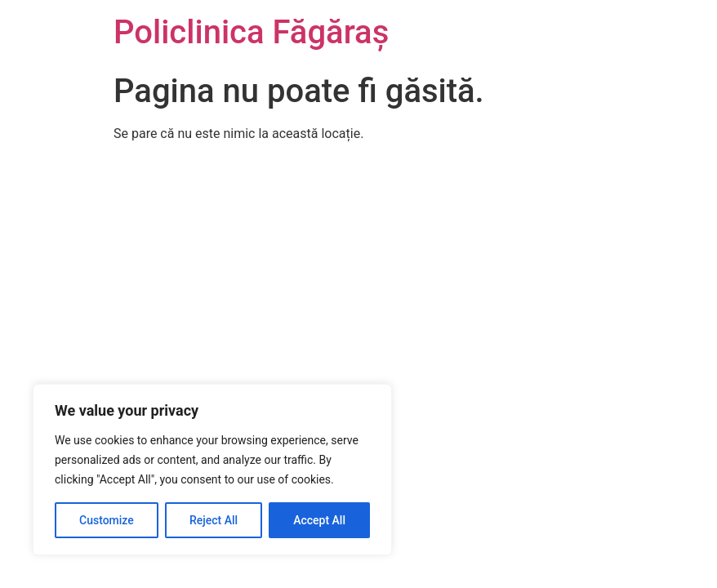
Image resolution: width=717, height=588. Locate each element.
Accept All (319, 520)
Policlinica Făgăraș (251, 32)
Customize (107, 520)
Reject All (214, 520)
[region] (212, 470)
